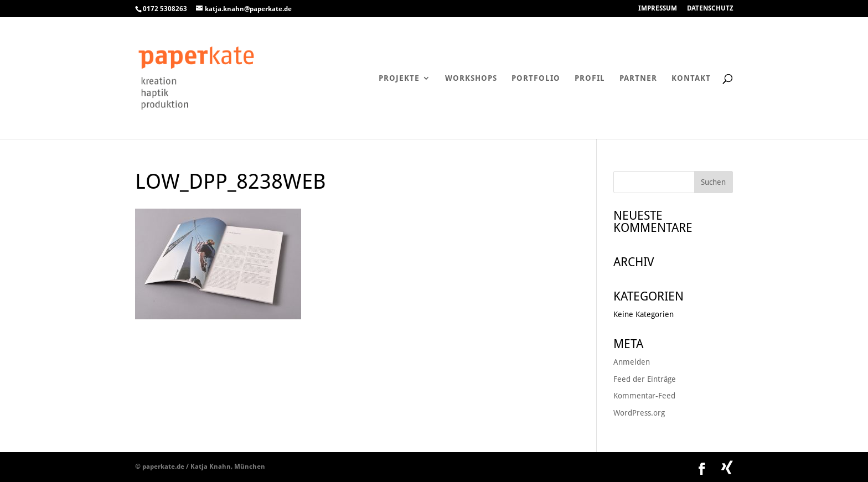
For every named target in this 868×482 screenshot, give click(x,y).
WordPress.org (639, 413)
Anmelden (632, 362)
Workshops (471, 78)
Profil (590, 78)
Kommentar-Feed (644, 396)
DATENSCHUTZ (710, 9)
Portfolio (536, 78)
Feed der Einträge (645, 379)
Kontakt (691, 78)
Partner (638, 78)
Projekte (399, 78)
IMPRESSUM (658, 9)
